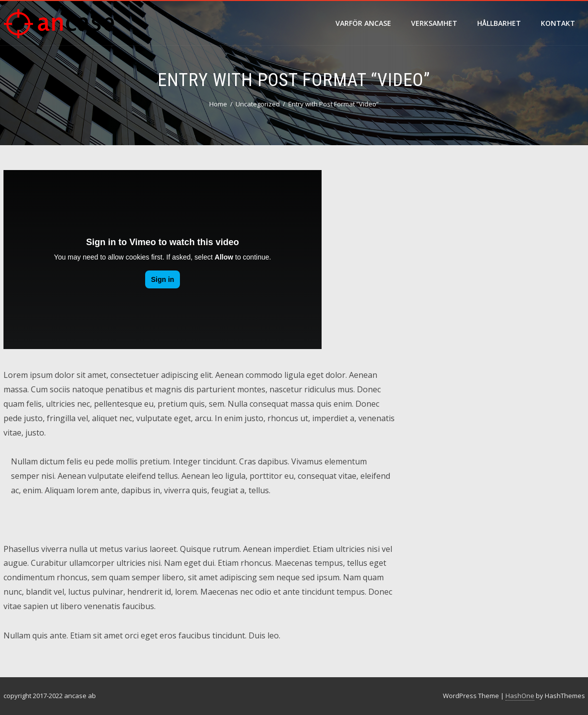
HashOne (520, 696)
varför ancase (363, 23)
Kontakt (558, 23)
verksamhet (434, 23)
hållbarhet (499, 23)
